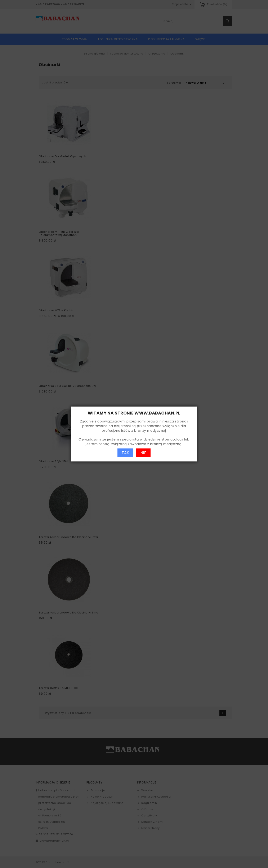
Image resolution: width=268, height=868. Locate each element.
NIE (143, 453)
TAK (125, 453)
